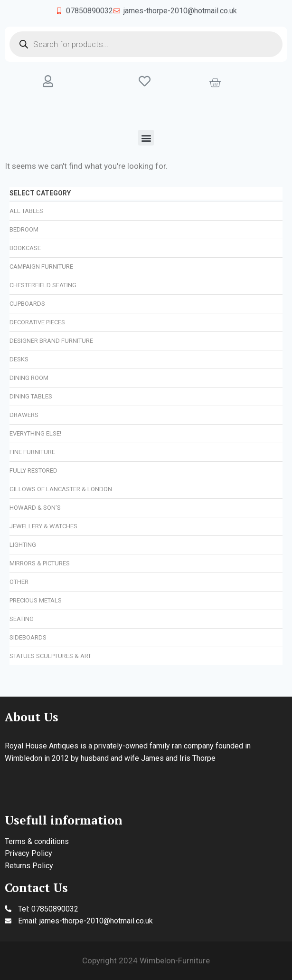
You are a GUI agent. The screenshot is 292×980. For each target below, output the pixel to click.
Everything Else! (35, 433)
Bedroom (24, 229)
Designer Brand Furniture (51, 341)
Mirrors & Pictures (40, 563)
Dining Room (29, 378)
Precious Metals (36, 600)
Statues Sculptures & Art (50, 656)
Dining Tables (31, 396)
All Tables (26, 211)
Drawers (24, 415)
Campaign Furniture (41, 267)
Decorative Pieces (37, 322)
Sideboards (28, 637)
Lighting (23, 545)
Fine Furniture (32, 452)
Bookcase (25, 248)
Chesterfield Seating (43, 285)
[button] (146, 138)
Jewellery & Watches (43, 526)
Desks (19, 359)
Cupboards (27, 304)
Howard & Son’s (35, 508)
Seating (22, 619)
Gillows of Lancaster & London (61, 489)
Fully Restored (33, 471)
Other (19, 582)
